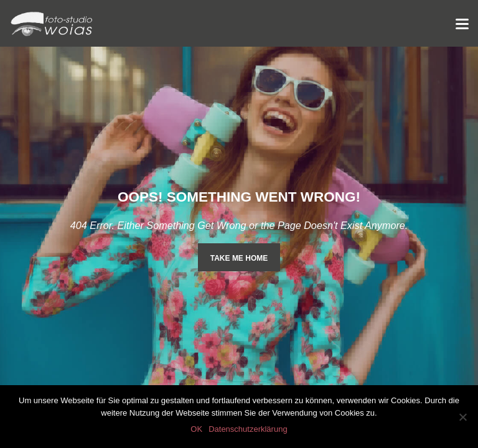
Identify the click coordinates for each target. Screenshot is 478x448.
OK (196, 429)
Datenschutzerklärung (248, 429)
